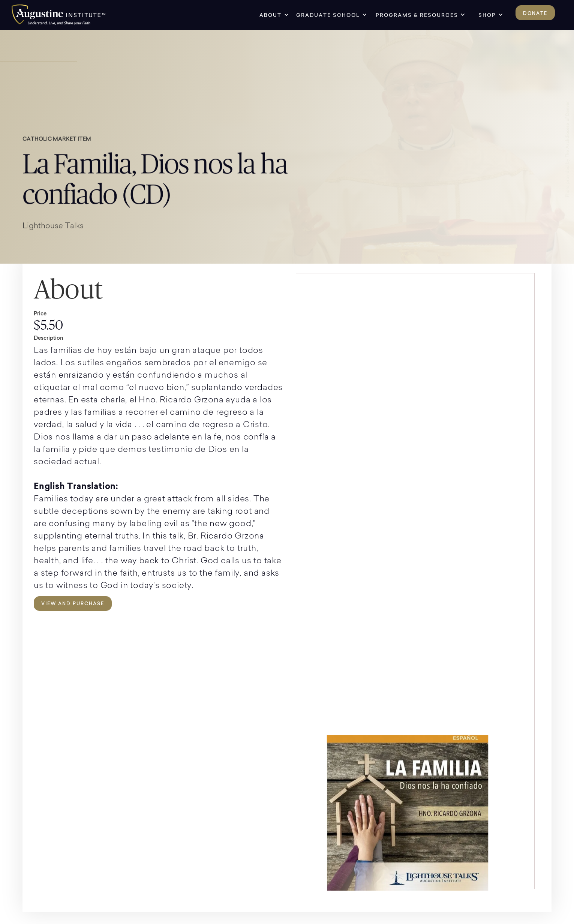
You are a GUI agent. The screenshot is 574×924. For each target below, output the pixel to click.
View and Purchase (73, 604)
